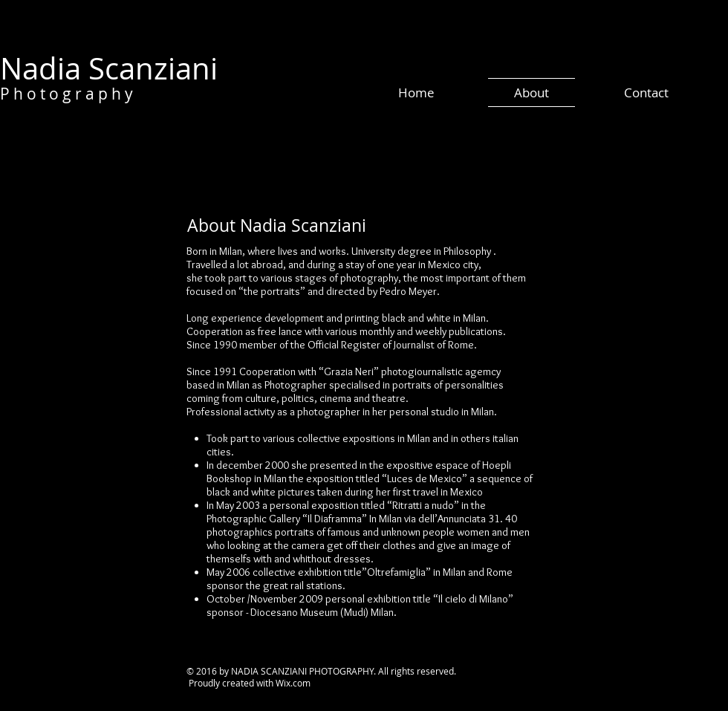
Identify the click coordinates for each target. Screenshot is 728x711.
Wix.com (293, 683)
